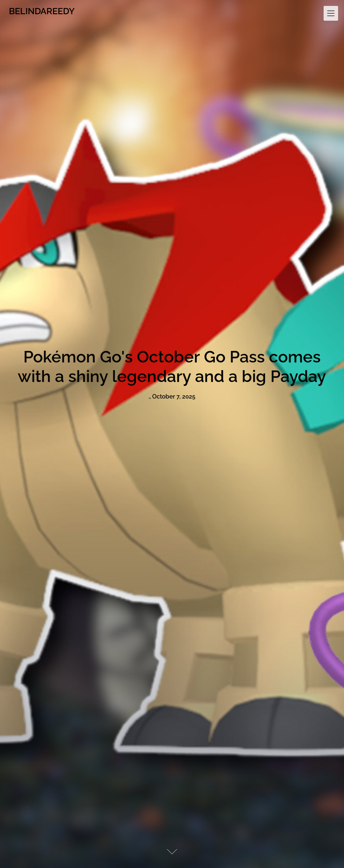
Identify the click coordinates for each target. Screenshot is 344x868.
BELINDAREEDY (42, 11)
